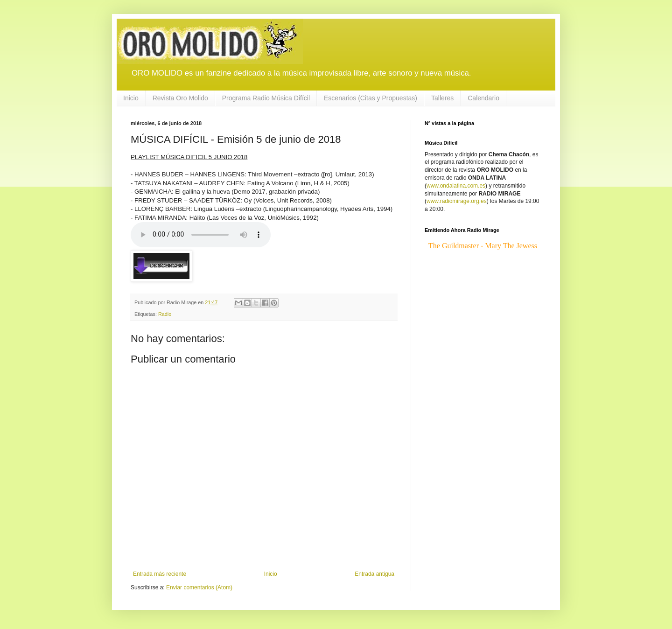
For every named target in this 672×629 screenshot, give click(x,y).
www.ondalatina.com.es (456, 186)
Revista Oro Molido (180, 98)
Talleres (442, 98)
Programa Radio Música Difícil (266, 98)
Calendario (483, 98)
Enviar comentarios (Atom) (199, 587)
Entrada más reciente (160, 574)
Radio (165, 314)
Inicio (131, 98)
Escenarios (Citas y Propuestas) (371, 98)
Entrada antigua (374, 574)
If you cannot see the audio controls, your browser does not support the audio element (201, 235)
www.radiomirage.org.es (457, 201)
